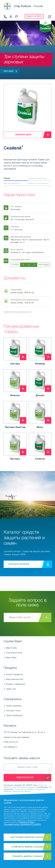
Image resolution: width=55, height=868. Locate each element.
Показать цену (23, 135)
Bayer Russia (11, 648)
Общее (7, 178)
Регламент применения (37, 178)
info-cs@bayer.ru (10, 747)
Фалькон (15, 395)
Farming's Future (13, 711)
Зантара (15, 364)
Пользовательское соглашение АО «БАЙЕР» (22, 824)
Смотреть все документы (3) (18, 312)
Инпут (40, 427)
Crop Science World (14, 653)
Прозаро (15, 459)
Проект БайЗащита (14, 716)
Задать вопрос (34, 16)
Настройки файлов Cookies (28, 837)
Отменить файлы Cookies (27, 847)
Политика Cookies (26, 822)
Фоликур (40, 364)
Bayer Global (11, 658)
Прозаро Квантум (15, 427)
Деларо (40, 395)
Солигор (40, 459)
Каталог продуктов (14, 675)
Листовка (11, 71)
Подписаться (25, 778)
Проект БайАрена (14, 706)
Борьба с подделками (16, 684)
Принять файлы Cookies (27, 856)
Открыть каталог (19, 564)
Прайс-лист (11, 689)
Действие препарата (12, 184)
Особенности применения (38, 184)
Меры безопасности (15, 679)
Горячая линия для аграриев (27, 741)
